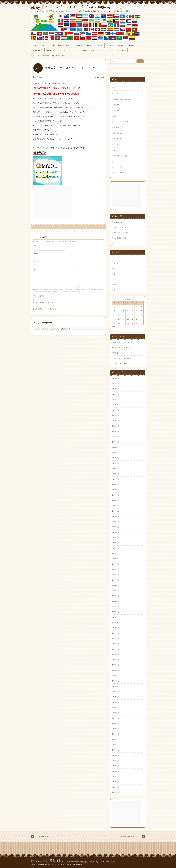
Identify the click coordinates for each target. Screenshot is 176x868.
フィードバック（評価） (115, 46)
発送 (114, 290)
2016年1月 (115, 734)
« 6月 (114, 327)
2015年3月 (115, 782)
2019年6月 (115, 532)
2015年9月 (115, 755)
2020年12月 (116, 447)
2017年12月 (116, 612)
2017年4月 (115, 654)
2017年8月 (115, 633)
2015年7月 (115, 766)
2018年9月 (115, 564)
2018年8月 (115, 569)
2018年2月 (115, 601)
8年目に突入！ (117, 342)
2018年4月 (115, 591)
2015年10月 (116, 750)
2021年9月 (115, 410)
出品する (79, 46)
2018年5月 (115, 585)
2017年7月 (115, 639)
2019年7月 (115, 527)
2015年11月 (116, 745)
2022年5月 (115, 384)
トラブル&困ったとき (87, 50)
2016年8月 (115, 697)
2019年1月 (115, 548)
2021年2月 (115, 437)
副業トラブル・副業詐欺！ (121, 233)
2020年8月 (115, 469)
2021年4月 (115, 426)
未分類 (114, 285)
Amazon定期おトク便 (119, 238)
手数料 (100, 46)
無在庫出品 (51, 50)
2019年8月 (115, 522)
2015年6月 (115, 771)
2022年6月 (115, 378)
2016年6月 (115, 708)
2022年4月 (115, 389)
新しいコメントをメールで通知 (45, 305)
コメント (37, 270)
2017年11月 (116, 617)
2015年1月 (115, 792)
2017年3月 (115, 660)
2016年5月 (115, 713)
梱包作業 (131, 46)
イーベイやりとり (118, 258)
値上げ (114, 243)
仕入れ (114, 269)
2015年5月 (115, 777)
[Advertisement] (53, 202)
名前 (36, 245)
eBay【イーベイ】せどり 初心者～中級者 (45, 860)
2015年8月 (115, 761)
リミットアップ (104, 50)
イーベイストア (135, 50)
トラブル (39, 77)
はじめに (45, 46)
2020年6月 (115, 479)
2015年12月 (116, 739)
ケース (72, 50)
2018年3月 (115, 596)
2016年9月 (115, 692)
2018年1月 (115, 607)
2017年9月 (115, 628)
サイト (36, 262)
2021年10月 (116, 405)
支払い (114, 279)
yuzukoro (100, 77)
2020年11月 (116, 453)
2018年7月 (115, 575)
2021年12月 (116, 400)
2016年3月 (115, 723)
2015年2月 (115, 787)
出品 (114, 274)
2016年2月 (115, 729)
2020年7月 (115, 474)
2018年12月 (116, 553)
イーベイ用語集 (120, 50)
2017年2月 (115, 665)
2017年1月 (115, 670)
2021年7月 (115, 415)
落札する (90, 46)
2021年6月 (115, 421)
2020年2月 (115, 500)
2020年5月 (115, 484)
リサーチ (62, 50)
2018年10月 (116, 559)
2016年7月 (115, 702)
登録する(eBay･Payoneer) (62, 46)
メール (36, 254)
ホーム (35, 46)
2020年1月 (115, 506)
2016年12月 (116, 676)
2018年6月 (115, 580)
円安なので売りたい (118, 222)
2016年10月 (116, 686)
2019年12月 (116, 511)
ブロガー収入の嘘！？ (119, 227)
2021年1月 (115, 442)
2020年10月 (116, 458)
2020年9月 (115, 463)
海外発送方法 (37, 50)
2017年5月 (115, 649)
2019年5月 (115, 538)
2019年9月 (115, 516)
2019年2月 (115, 543)
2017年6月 (115, 644)
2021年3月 (115, 431)
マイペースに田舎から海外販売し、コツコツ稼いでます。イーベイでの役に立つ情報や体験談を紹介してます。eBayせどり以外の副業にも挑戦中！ (73, 862)
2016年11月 (116, 681)
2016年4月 (115, 718)
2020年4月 (115, 490)
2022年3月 (115, 394)
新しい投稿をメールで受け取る (45, 311)
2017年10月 (116, 623)
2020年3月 (115, 495)
